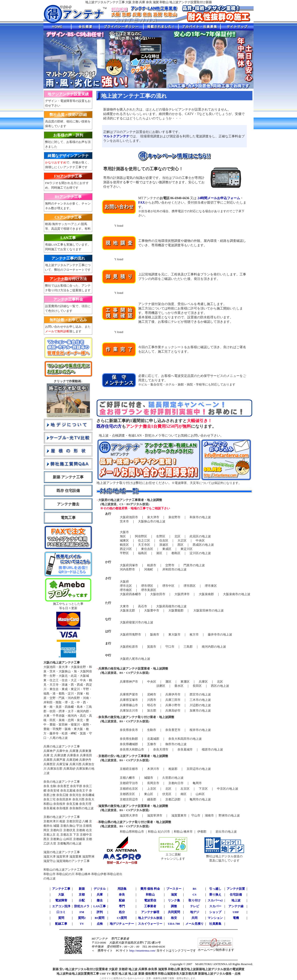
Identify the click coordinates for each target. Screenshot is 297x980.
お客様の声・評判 (68, 135)
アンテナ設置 (236, 889)
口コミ (61, 912)
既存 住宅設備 (68, 491)
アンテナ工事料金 (68, 299)
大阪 (61, 895)
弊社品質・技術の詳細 (68, 115)
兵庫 (100, 895)
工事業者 (150, 906)
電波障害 (61, 900)
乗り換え (215, 895)
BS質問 (100, 918)
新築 (82, 889)
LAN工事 (68, 238)
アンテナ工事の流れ (68, 258)
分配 (82, 900)
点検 (100, 924)
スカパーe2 (215, 900)
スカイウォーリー (150, 924)
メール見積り (194, 924)
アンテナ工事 (61, 889)
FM (82, 912)
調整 (174, 906)
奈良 (122, 895)
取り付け (194, 900)
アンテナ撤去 (68, 504)
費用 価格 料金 (150, 889)
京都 (82, 895)
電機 (236, 918)
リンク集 (174, 900)
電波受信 (150, 900)
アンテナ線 (236, 906)
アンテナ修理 (150, 912)
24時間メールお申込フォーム (219, 198)
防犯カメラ (82, 906)
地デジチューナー (122, 924)
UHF (236, 912)
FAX (142, 202)
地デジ (195, 912)
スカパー (215, 906)
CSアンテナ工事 (68, 217)
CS (194, 895)
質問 (61, 918)
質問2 (82, 918)
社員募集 (215, 924)
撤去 (100, 900)
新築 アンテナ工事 (68, 477)
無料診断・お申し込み (68, 320)
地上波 (236, 900)
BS (194, 889)
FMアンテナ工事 (68, 176)
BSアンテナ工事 (68, 197)
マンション (215, 918)
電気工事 (68, 518)
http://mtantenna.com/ (142, 951)
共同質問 (174, 912)
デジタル (100, 889)
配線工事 (61, 924)
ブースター (174, 889)
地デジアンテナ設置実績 (68, 94)
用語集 (122, 889)
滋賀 (174, 895)
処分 (122, 912)
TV (82, 924)
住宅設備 (236, 895)
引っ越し (215, 889)
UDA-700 (174, 924)
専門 (122, 906)
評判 (100, 912)
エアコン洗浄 (61, 906)
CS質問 (122, 918)
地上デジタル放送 (150, 918)
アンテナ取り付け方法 (68, 279)
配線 (122, 900)
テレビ (195, 906)
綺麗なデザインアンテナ (68, 156)
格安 (174, 918)
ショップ (215, 912)
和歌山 (150, 895)
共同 (194, 918)
